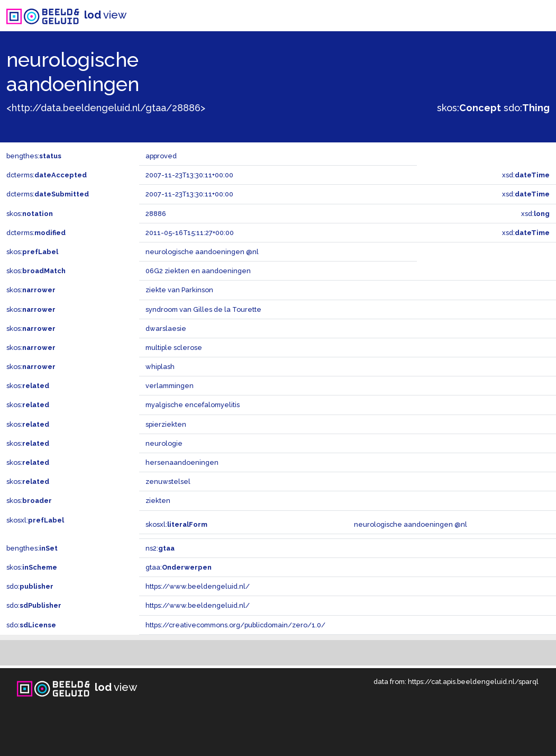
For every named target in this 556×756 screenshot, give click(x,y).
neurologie (164, 443)
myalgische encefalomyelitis (193, 405)
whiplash (160, 367)
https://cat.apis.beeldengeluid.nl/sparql (473, 682)
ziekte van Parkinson (179, 290)
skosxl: (35, 520)
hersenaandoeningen (182, 462)
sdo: (527, 108)
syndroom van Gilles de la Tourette (203, 309)
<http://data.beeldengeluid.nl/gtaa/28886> (106, 108)
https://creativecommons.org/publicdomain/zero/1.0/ (235, 625)
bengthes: (34, 156)
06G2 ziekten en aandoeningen (198, 271)
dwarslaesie (166, 328)
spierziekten (166, 424)
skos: (469, 108)
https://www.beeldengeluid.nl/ (198, 586)
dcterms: (47, 175)
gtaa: (179, 567)
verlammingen (170, 386)
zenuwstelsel (168, 481)
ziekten (158, 501)
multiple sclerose (174, 348)
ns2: (160, 548)
